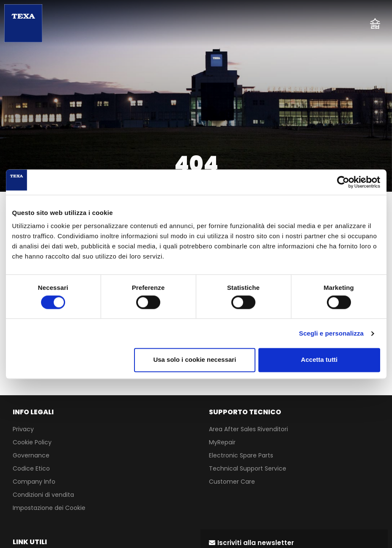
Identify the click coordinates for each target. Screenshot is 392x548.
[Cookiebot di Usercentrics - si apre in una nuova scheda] (343, 182)
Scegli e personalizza (331, 333)
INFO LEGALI (33, 412)
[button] (251, 543)
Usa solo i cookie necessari (195, 360)
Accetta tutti (319, 360)
